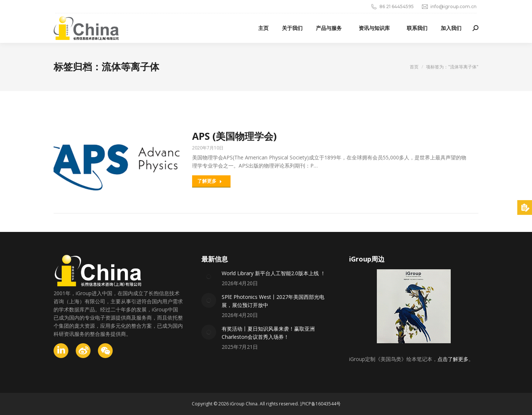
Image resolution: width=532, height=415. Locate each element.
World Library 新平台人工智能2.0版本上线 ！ (274, 273)
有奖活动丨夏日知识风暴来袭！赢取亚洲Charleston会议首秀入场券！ (268, 333)
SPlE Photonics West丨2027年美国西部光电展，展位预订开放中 (273, 301)
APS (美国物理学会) (234, 136)
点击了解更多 (453, 359)
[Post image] (209, 277)
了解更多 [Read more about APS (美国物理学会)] (210, 181)
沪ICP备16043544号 (320, 404)
